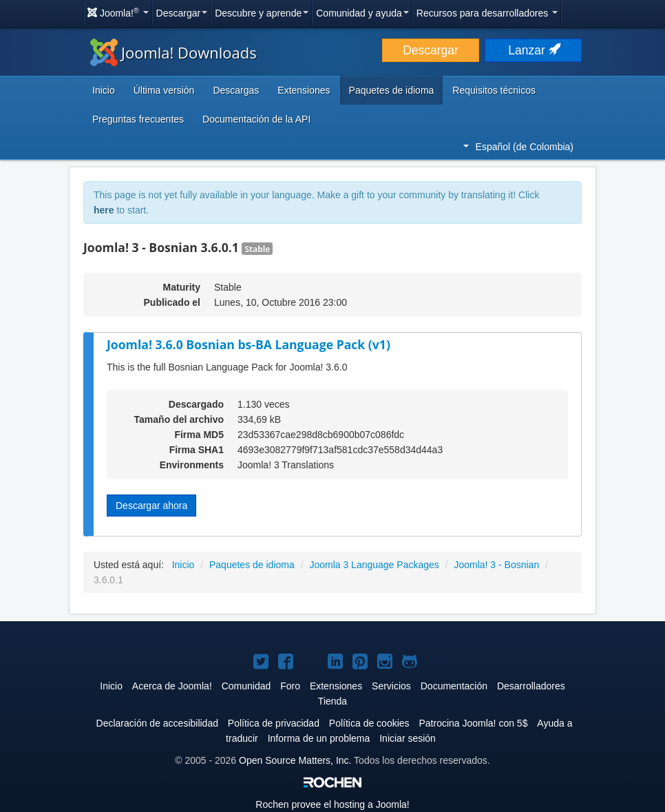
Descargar (182, 13)
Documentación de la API (256, 119)
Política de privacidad (274, 723)
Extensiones (304, 90)
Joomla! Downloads (173, 52)
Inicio (104, 90)
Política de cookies (369, 723)
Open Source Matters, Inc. (295, 760)
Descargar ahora (151, 506)
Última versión (164, 90)
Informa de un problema (319, 738)
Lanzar (533, 50)
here (104, 210)
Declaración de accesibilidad (157, 723)
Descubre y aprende (262, 13)
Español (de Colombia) (518, 147)
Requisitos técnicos (494, 90)
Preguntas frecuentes (138, 119)
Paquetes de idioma (392, 90)
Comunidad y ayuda (362, 13)
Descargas (236, 90)
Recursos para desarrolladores (487, 13)
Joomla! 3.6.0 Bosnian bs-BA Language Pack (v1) (249, 344)
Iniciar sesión (408, 738)
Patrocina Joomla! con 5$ (473, 723)
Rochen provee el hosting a (332, 804)
